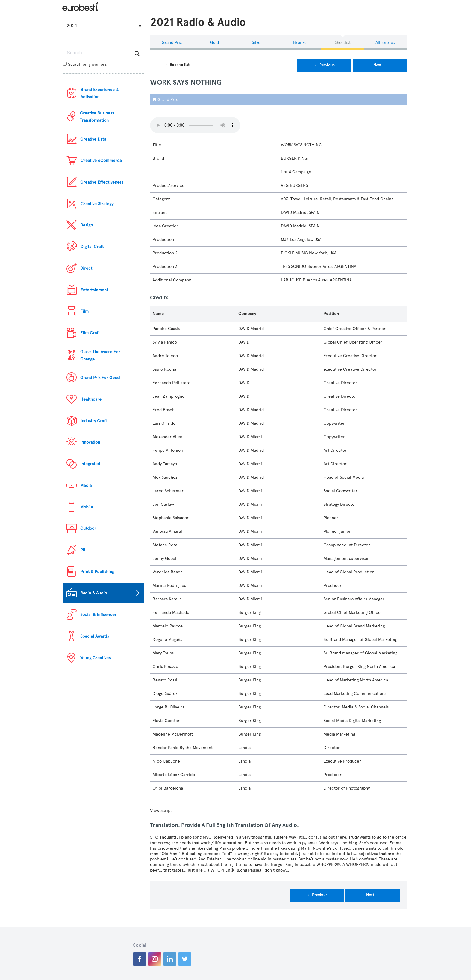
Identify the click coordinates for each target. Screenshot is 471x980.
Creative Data (93, 139)
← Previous (325, 65)
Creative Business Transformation (97, 117)
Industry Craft (94, 421)
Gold (214, 42)
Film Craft (90, 333)
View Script (161, 810)
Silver (257, 42)
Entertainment (94, 290)
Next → (380, 65)
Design (87, 225)
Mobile (87, 507)
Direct (86, 268)
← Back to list (177, 65)
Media (86, 485)
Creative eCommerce (101, 161)
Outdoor (88, 528)
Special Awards (94, 636)
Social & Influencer (98, 615)
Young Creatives (95, 658)
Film (84, 311)
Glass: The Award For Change (100, 355)
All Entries (385, 42)
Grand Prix (172, 42)
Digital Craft (92, 247)
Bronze (300, 42)
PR (83, 550)
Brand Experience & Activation (100, 93)
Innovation (90, 442)
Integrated (90, 464)
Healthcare (91, 399)
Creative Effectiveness (102, 182)
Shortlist (343, 42)
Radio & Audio (94, 593)
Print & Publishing (97, 572)
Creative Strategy (97, 204)
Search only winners (85, 64)
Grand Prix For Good (100, 378)
